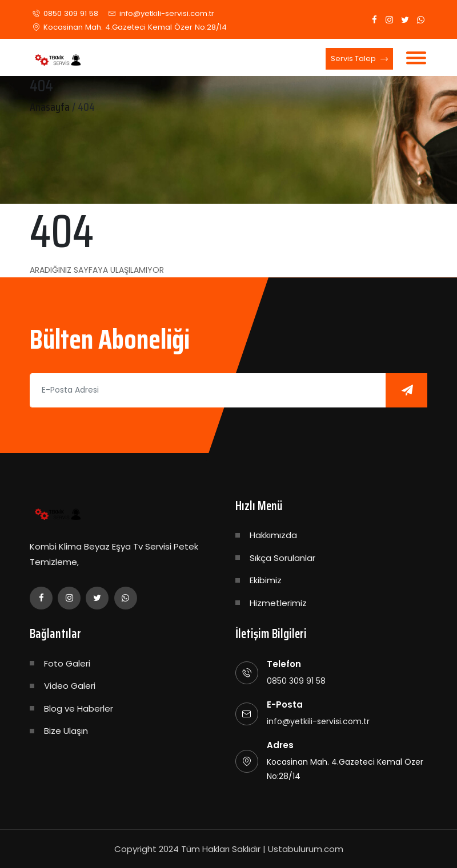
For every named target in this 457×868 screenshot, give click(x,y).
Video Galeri (70, 686)
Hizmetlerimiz (278, 603)
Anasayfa (50, 107)
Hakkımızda (273, 535)
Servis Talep (359, 59)
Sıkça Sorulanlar (282, 558)
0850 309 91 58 (70, 13)
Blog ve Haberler (79, 708)
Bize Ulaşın (66, 731)
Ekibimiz (266, 580)
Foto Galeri (67, 663)
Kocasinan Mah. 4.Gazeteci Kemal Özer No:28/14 (134, 27)
